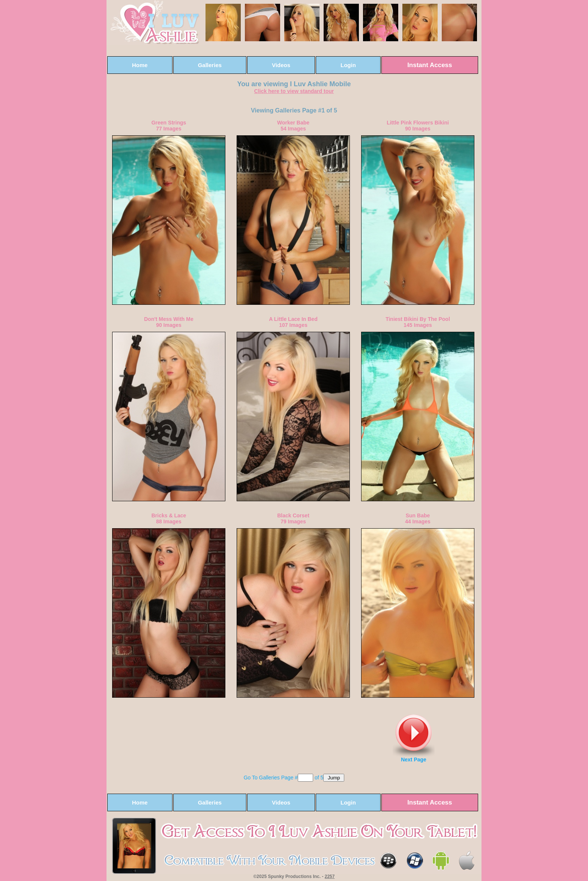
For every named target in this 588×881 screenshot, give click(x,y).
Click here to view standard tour (294, 91)
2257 (330, 877)
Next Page (414, 739)
